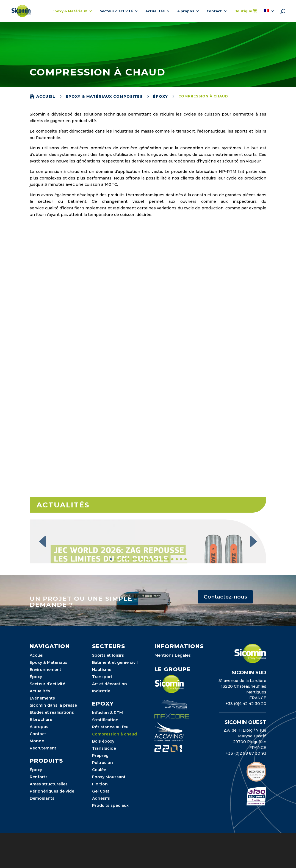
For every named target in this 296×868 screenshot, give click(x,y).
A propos (186, 11)
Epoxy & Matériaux (70, 11)
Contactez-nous (225, 632)
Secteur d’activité (116, 11)
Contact (214, 11)
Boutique (246, 11)
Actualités (155, 11)
